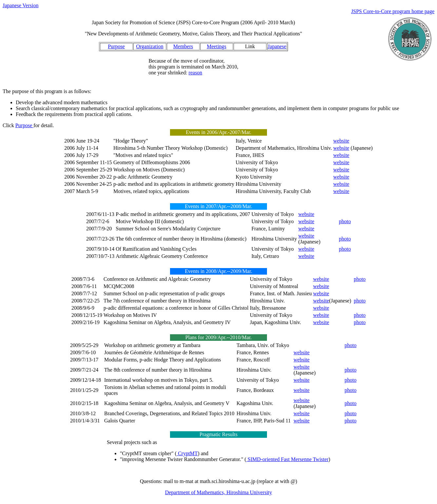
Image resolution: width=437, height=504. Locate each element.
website (341, 141)
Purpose (116, 46)
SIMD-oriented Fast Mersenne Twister (287, 459)
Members (183, 46)
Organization (150, 46)
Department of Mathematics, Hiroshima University (219, 492)
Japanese (277, 46)
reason (196, 73)
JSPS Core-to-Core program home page (393, 11)
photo (345, 221)
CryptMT (187, 453)
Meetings (217, 46)
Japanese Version (20, 5)
